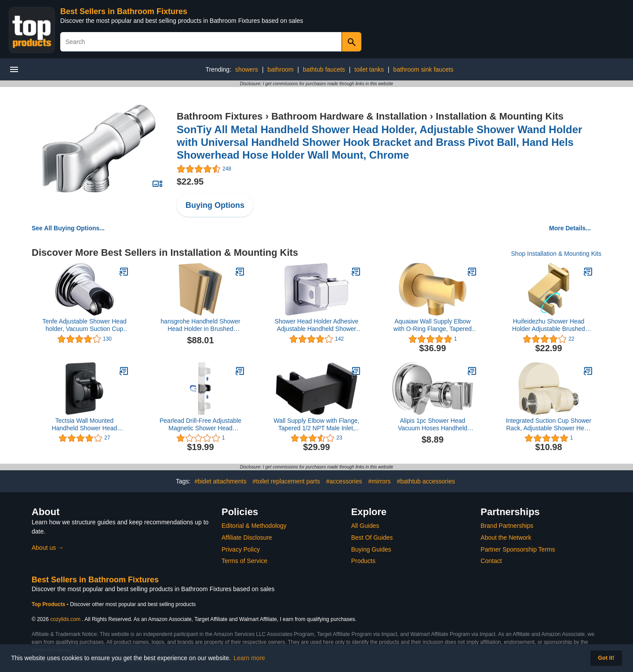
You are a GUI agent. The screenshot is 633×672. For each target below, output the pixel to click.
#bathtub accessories (426, 481)
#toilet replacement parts (286, 481)
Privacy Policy (241, 549)
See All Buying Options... (68, 228)
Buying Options (215, 205)
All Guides (365, 526)
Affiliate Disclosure (247, 538)
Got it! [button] (606, 658)
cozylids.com (65, 619)
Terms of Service (244, 561)
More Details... (570, 228)
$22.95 (190, 182)
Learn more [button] (250, 658)
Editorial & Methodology (254, 526)
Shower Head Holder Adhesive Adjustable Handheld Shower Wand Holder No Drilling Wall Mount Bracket (317, 325)
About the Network (506, 538)
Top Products (49, 604)
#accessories (344, 481)
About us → (48, 548)
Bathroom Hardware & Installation (349, 116)
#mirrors (379, 481)
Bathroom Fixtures (220, 116)
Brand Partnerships (507, 526)
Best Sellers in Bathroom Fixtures (124, 11)
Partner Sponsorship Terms (518, 549)
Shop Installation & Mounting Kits (556, 254)
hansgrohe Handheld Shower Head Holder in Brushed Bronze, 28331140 (200, 325)
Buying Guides (371, 549)
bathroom (281, 69)
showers (247, 69)
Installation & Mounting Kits (500, 116)
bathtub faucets (324, 69)
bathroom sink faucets (424, 69)
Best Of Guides (372, 538)
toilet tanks (369, 69)
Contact (491, 561)
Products (363, 561)
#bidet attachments (220, 481)
